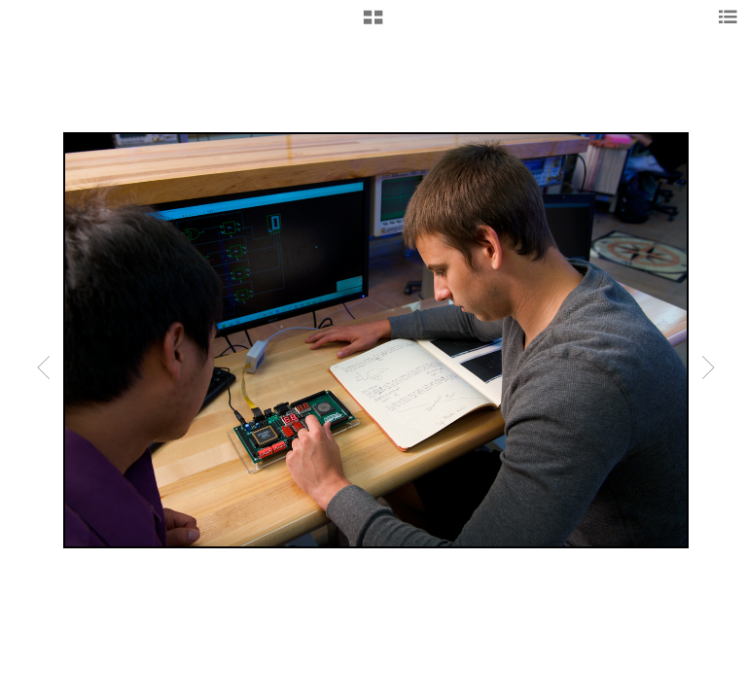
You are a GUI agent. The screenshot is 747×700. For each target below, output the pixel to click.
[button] (373, 24)
